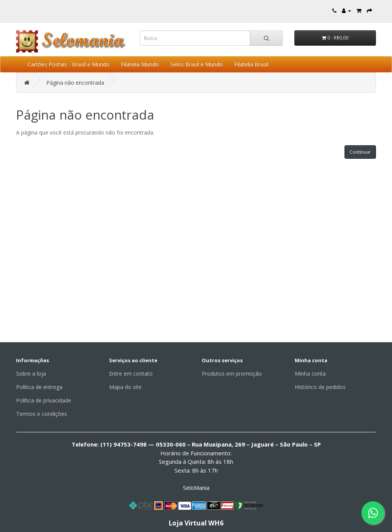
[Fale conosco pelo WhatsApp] (373, 513)
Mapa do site (125, 387)
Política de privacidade (44, 400)
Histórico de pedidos (320, 387)
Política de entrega (39, 387)
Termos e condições (42, 414)
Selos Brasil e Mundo (197, 64)
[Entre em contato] (334, 11)
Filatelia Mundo (140, 64)
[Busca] (266, 38)
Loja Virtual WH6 (196, 523)
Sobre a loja (31, 374)
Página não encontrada (75, 83)
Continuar (360, 152)
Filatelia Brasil (251, 64)
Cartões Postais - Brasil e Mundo (69, 64)
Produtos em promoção (232, 374)
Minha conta (310, 374)
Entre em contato (131, 374)
